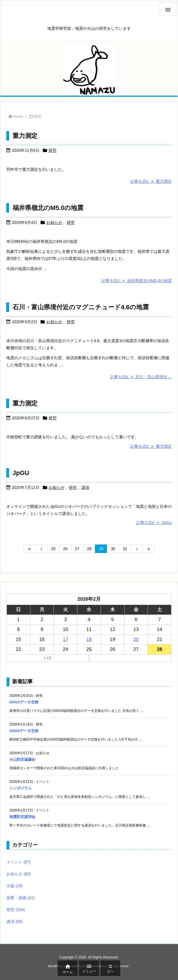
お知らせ (54, 222)
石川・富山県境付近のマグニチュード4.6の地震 (81, 307)
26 (65, 549)
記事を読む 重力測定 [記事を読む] (151, 181)
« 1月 (48, 658)
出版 (15, 886)
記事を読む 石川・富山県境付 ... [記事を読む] (141, 377)
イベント (19, 862)
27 (77, 549)
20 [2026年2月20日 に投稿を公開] (136, 639)
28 (89, 549)
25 (53, 549)
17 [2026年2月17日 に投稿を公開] (66, 639)
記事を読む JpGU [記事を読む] (154, 523)
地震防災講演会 (22, 817)
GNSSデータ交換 (24, 702)
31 (125, 549)
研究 (53, 150)
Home (18, 116)
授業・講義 (21, 898)
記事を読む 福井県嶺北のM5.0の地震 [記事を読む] (137, 281)
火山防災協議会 (22, 759)
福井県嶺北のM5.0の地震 (48, 208)
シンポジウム (20, 788)
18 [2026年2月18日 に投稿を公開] (89, 639)
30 (113, 549)
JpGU (21, 473)
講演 (85, 487)
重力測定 (25, 136)
